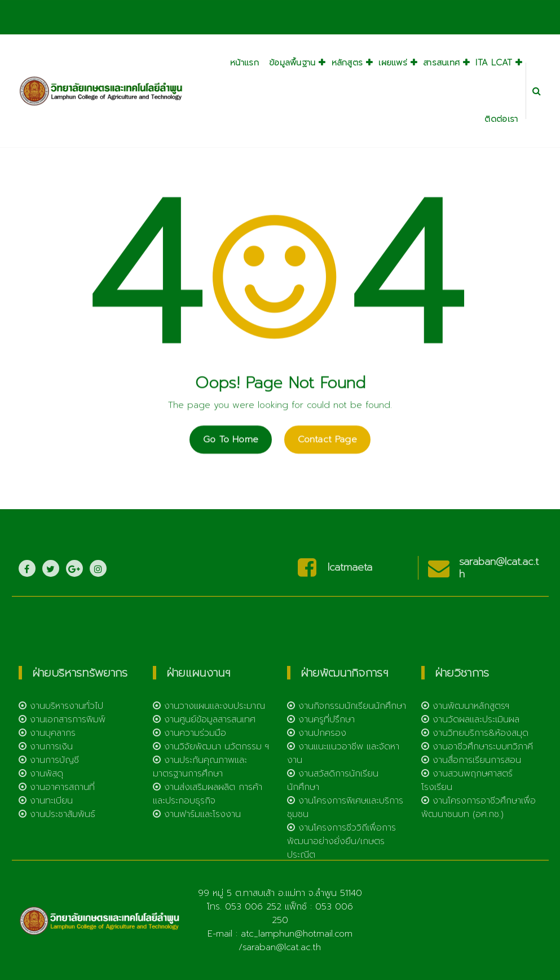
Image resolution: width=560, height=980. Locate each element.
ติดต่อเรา (501, 119)
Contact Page (327, 457)
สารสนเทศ (441, 63)
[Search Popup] (537, 91)
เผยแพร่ (393, 63)
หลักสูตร (347, 63)
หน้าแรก (244, 63)
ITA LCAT (494, 63)
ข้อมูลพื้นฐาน (292, 63)
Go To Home (231, 457)
